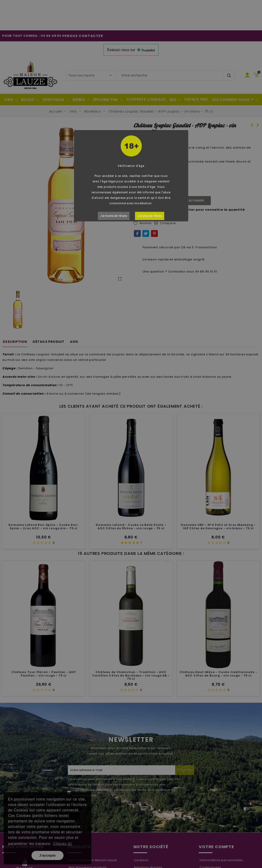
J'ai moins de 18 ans (114, 216)
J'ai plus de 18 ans (150, 216)
